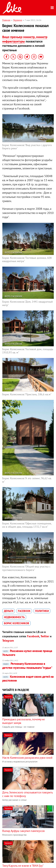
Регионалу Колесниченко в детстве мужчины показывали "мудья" (27, 666)
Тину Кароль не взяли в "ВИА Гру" (23, 866)
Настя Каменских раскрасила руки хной (27, 758)
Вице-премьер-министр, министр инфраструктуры (25, 39)
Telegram (8, 641)
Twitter (45, 636)
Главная (6, 20)
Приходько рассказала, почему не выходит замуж (24, 721)
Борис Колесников (17, 623)
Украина (18, 20)
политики (42, 611)
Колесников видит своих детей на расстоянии (28, 679)
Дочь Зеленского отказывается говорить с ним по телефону (27, 794)
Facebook (24, 611)
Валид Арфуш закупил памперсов (23, 831)
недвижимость (14, 617)
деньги (9, 611)
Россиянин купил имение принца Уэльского (27, 653)
